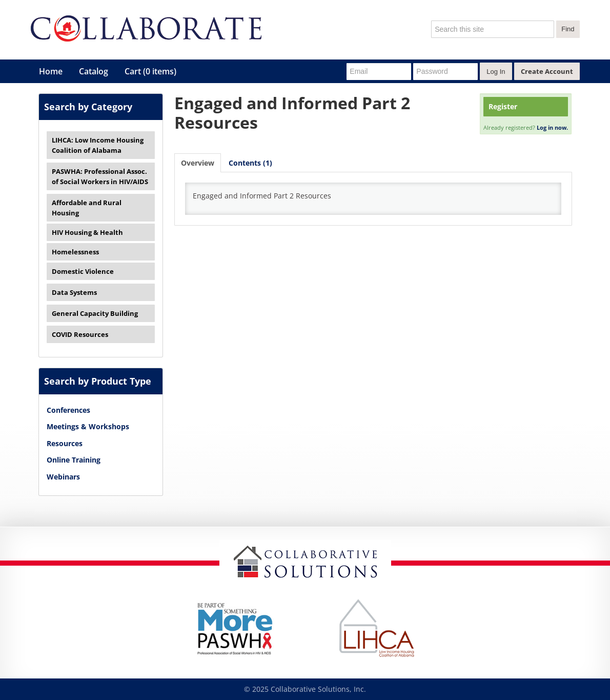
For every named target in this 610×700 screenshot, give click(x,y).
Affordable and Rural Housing (87, 208)
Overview (198, 163)
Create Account (547, 71)
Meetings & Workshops (88, 426)
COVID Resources (80, 334)
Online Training (74, 460)
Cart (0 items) (150, 71)
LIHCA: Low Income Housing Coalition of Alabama (98, 145)
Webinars (63, 477)
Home (51, 71)
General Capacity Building (95, 313)
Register (503, 106)
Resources (65, 443)
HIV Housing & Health (87, 232)
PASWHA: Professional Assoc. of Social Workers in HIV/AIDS (100, 176)
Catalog (94, 71)
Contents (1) (250, 163)
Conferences (68, 410)
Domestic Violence (83, 271)
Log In (496, 72)
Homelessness (75, 252)
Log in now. (552, 127)
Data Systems (74, 292)
